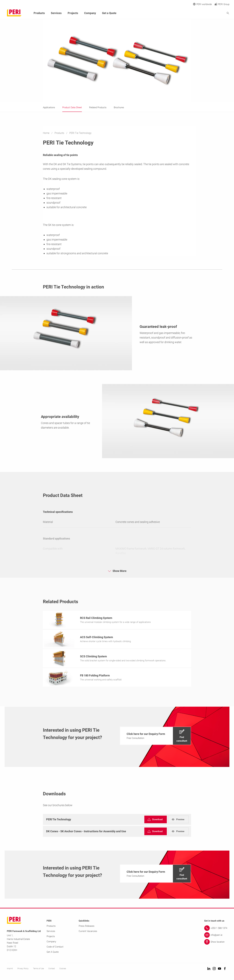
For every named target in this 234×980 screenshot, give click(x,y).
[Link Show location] (216, 943)
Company (90, 13)
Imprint (10, 969)
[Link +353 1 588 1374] (216, 929)
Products (60, 133)
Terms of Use (38, 969)
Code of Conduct (55, 948)
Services (56, 13)
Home (46, 133)
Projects (73, 13)
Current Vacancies (88, 932)
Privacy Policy (23, 969)
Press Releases (87, 927)
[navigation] (155, 737)
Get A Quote (53, 953)
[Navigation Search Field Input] (211, 13)
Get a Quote (109, 13)
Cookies (63, 969)
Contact (52, 969)
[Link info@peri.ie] (216, 936)
